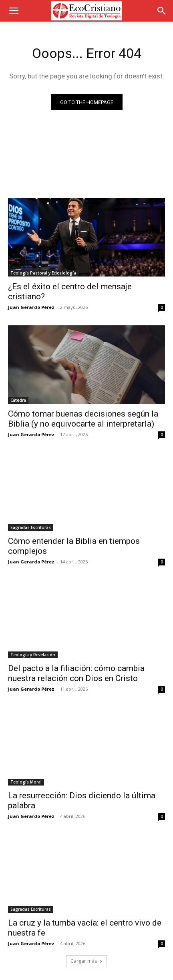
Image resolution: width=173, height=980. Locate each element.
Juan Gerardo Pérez (31, 307)
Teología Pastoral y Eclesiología (43, 273)
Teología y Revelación (33, 655)
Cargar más (86, 961)
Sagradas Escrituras (31, 527)
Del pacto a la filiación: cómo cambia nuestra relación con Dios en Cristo (76, 673)
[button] (14, 11)
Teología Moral (26, 782)
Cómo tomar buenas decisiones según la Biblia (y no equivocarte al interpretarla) (83, 419)
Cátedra (18, 400)
